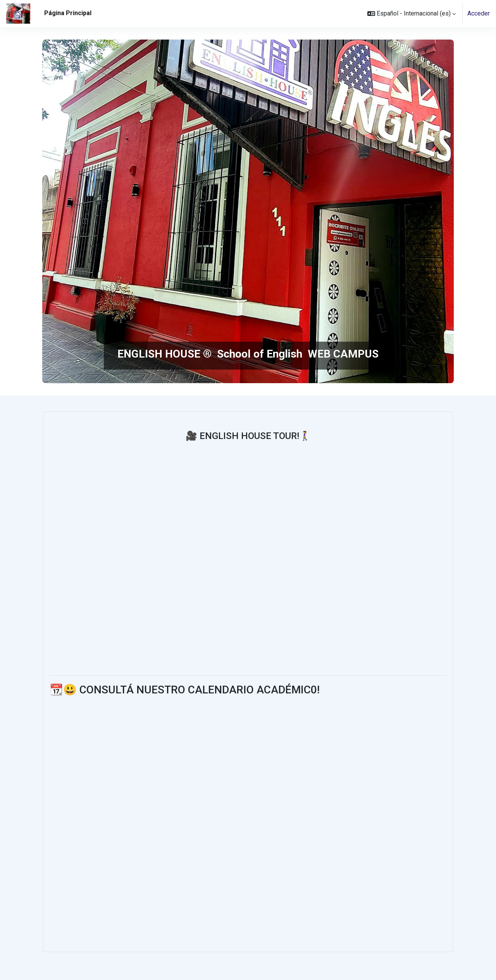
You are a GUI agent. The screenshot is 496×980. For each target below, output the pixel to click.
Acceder (479, 13)
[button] (412, 14)
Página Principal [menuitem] (68, 13)
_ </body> (205, 816)
